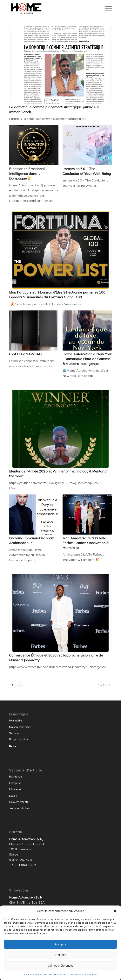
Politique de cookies (36, 974)
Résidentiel (16, 777)
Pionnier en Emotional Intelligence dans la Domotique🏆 (27, 173)
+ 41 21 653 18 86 (23, 865)
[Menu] (107, 8)
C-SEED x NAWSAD (25, 354)
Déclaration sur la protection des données (73, 974)
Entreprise (15, 783)
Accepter (60, 944)
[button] (115, 911)
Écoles (13, 796)
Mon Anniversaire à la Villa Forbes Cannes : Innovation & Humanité (86, 543)
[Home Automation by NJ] (50, 8)
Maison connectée (20, 727)
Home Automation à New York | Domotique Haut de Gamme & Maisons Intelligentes (87, 359)
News (13, 746)
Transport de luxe (20, 808)
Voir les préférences (60, 966)
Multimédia (16, 721)
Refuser (60, 955)
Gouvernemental (19, 802)
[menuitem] (107, 8)
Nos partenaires (19, 739)
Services (14, 733)
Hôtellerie (15, 789)
